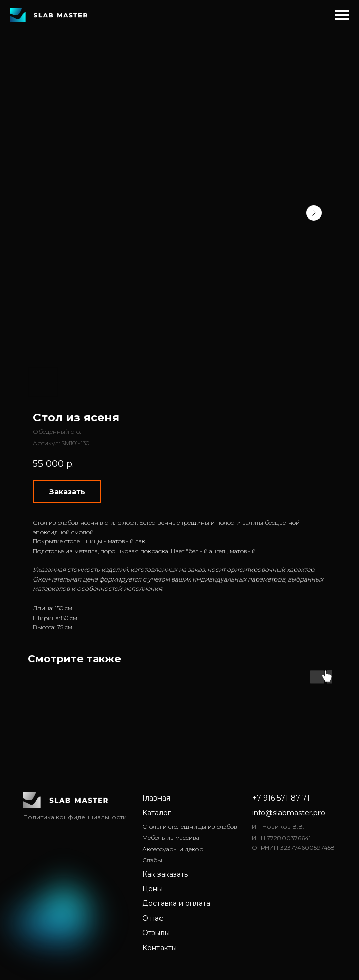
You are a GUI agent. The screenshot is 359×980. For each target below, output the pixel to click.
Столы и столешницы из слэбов (190, 827)
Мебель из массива (171, 837)
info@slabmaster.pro (289, 813)
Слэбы (152, 860)
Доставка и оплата (176, 903)
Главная (156, 798)
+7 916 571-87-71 (281, 798)
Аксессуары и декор (173, 849)
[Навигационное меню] (342, 15)
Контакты (159, 948)
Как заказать (165, 874)
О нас (153, 918)
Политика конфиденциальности (75, 817)
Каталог (156, 813)
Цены (152, 889)
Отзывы (156, 933)
